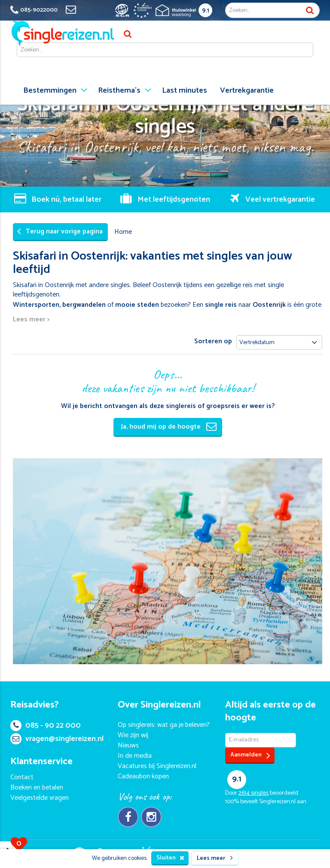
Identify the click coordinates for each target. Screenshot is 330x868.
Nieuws (128, 746)
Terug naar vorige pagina (60, 231)
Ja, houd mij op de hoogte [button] (169, 427)
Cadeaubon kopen (143, 776)
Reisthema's (119, 91)
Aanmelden (250, 755)
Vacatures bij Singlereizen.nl (157, 766)
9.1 (206, 11)
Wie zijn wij (133, 735)
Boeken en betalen (37, 788)
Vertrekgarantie (247, 91)
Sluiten (170, 858)
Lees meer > (31, 320)
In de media (135, 756)
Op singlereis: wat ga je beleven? (164, 725)
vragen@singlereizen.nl (57, 739)
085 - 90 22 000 (46, 726)
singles (254, 793)
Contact (22, 777)
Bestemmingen (50, 91)
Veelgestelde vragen (40, 798)
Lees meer (215, 858)
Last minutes (185, 91)
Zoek (310, 10)
